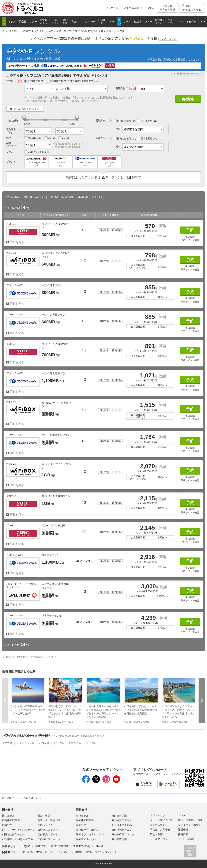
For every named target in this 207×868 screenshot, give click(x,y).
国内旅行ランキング (49, 839)
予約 (190, 230)
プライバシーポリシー (191, 825)
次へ (202, 700)
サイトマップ (158, 815)
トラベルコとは (110, 8)
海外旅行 (82, 810)
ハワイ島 (44, 743)
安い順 (28, 197)
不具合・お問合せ (160, 830)
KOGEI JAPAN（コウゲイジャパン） (96, 852)
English (26, 846)
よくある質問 (131, 8)
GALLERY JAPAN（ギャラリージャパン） (46, 852)
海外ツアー (82, 825)
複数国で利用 (72, 81)
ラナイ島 (91, 743)
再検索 (188, 99)
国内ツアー (8, 825)
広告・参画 (156, 834)
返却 (140, 146)
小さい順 (83, 197)
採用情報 (183, 834)
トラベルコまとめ (122, 825)
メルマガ (149, 8)
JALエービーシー (36, 162)
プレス (182, 815)
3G (50, 138)
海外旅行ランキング (123, 834)
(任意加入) (12, 146)
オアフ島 (7, 743)
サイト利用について (161, 820)
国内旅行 (8, 810)
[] (168, 39)
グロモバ (109, 162)
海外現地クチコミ (122, 830)
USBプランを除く (35, 152)
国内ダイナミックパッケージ (19, 830)
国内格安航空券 (11, 820)
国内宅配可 (147, 121)
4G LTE (32, 138)
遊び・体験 (44, 816)
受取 (140, 129)
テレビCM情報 (186, 839)
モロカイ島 (75, 743)
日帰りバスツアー (48, 830)
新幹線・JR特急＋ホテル (18, 839)
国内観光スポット (48, 834)
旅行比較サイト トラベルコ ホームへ (21, 798)
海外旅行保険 (119, 816)
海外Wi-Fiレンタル (33, 51)
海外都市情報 (119, 839)
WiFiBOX (61, 162)
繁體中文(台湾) (59, 846)
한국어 (99, 846)
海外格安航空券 (85, 820)
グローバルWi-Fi (85, 162)
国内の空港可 (125, 121)
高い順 (39, 197)
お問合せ (167, 8)
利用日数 (120, 88)
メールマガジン (159, 839)
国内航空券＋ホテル (16, 834)
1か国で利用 (34, 81)
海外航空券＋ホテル (87, 830)
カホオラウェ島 (26, 743)
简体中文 (41, 846)
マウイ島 (59, 743)
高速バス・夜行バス (49, 820)
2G (64, 138)
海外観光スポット (122, 820)
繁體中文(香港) (82, 846)
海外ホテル (82, 816)
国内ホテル (8, 816)
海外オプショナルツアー (90, 834)
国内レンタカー (46, 825)
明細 (162, 226)
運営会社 (183, 830)
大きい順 (97, 197)
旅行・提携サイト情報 (191, 820)
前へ (5, 700)
